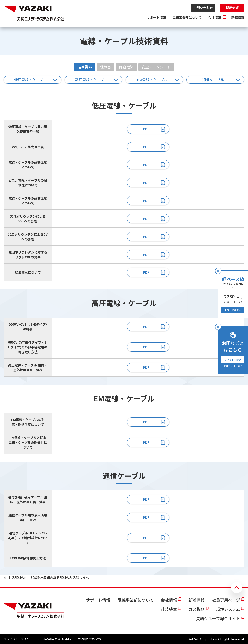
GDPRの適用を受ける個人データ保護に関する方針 (71, 639)
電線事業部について (187, 17)
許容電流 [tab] (126, 67)
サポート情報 (156, 17)
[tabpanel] (124, 324)
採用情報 (232, 8)
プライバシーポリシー (18, 639)
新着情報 (238, 17)
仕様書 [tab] (106, 67)
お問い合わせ (203, 8)
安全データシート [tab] (156, 67)
